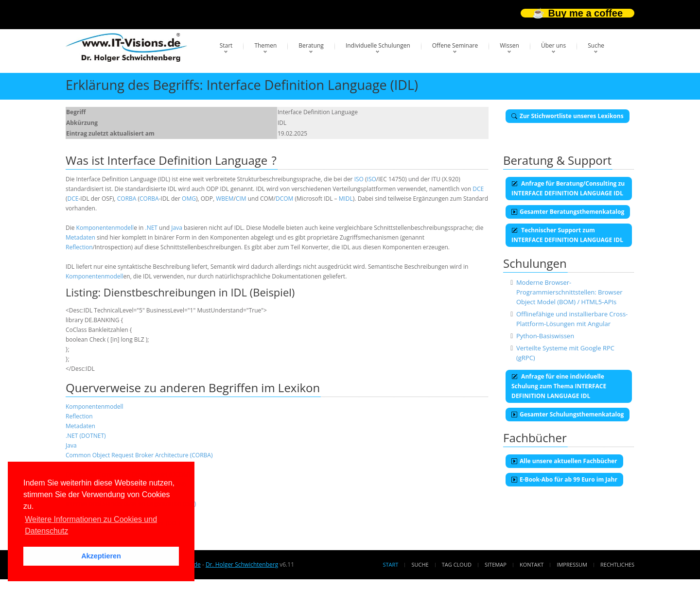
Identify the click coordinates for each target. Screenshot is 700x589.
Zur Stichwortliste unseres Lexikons (568, 116)
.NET (151, 228)
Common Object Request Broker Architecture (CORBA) (139, 455)
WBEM (225, 199)
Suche (596, 45)
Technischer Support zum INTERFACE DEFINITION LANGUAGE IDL (567, 235)
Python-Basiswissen (545, 336)
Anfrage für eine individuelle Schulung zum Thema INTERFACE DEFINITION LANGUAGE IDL (559, 386)
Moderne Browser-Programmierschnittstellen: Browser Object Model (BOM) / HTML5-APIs (569, 292)
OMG (189, 199)
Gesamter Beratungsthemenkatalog (568, 212)
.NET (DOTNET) (86, 436)
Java (177, 228)
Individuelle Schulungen (378, 45)
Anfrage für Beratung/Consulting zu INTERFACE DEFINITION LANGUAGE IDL (568, 188)
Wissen (509, 45)
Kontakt (532, 564)
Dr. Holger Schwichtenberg (242, 564)
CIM (241, 199)
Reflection (79, 247)
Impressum (572, 564)
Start (226, 45)
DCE (478, 189)
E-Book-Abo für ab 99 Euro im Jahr (564, 479)
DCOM (284, 199)
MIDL (346, 199)
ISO (359, 179)
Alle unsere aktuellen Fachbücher (564, 461)
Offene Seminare (455, 45)
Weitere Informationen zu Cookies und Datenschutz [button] (91, 525)
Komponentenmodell (105, 228)
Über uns (553, 45)
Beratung (311, 45)
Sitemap (496, 564)
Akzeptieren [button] (101, 556)
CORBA (127, 199)
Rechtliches (617, 564)
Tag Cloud (457, 564)
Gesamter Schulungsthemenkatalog (568, 414)
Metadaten (80, 237)
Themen (265, 45)
